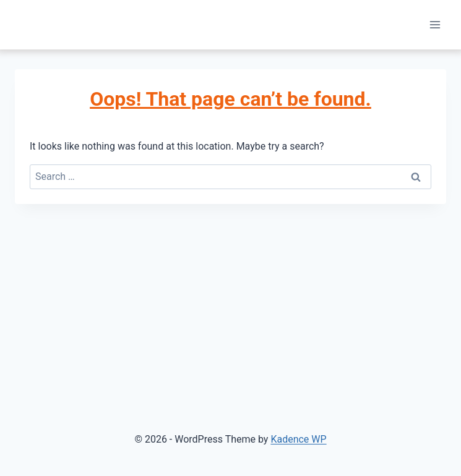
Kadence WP (298, 439)
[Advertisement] (230, 297)
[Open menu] (435, 24)
